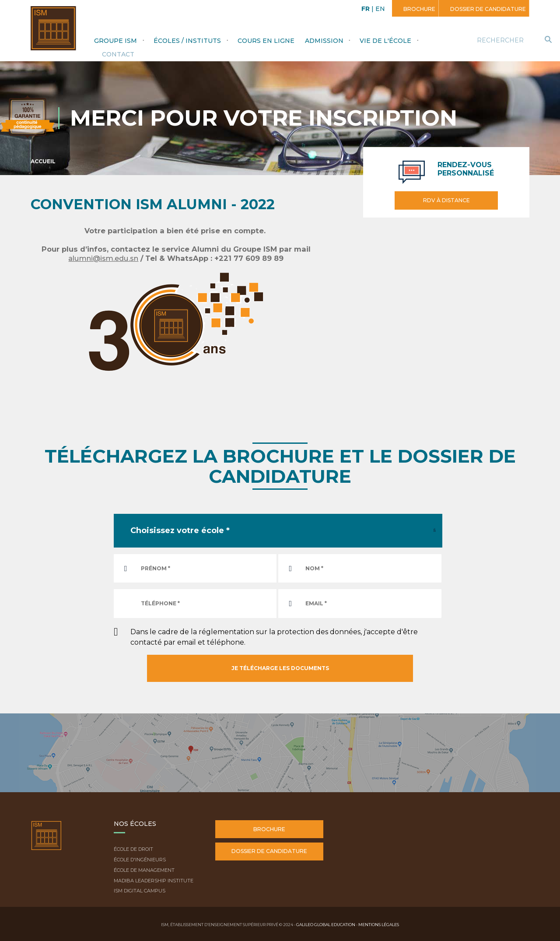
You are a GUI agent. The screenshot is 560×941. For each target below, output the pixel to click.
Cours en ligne (266, 41)
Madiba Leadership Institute (154, 881)
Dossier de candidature (487, 9)
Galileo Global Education (326, 925)
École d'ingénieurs (140, 860)
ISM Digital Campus (140, 891)
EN (380, 9)
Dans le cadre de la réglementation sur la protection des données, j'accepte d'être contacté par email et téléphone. (274, 637)
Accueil (43, 161)
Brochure (419, 9)
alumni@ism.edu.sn (103, 258)
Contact (118, 54)
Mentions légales (379, 925)
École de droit (133, 849)
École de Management (144, 870)
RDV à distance (446, 200)
